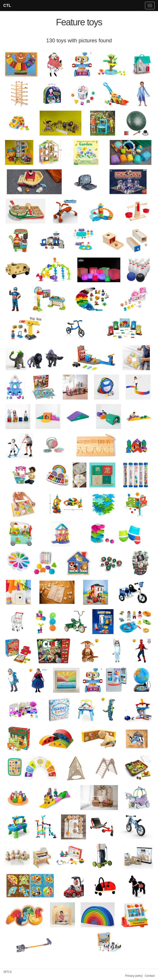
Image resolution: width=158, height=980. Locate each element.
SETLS (7, 972)
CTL (7, 6)
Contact (150, 976)
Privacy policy (134, 976)
